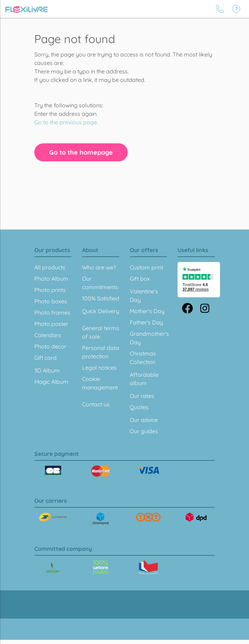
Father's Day (146, 322)
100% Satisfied (101, 298)
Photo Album (51, 279)
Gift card (45, 358)
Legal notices (99, 368)
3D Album (47, 370)
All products (50, 267)
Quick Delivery (101, 311)
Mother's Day (147, 311)
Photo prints (50, 290)
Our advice (144, 420)
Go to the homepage (81, 152)
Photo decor (50, 346)
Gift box (140, 279)
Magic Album (51, 382)
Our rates (142, 396)
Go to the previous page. (66, 122)
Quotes (139, 407)
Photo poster (51, 324)
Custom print (146, 267)
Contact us (96, 404)
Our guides (144, 431)
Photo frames (52, 312)
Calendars (48, 335)
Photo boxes (51, 301)
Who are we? (99, 267)
